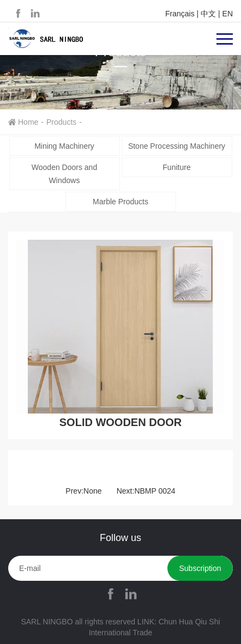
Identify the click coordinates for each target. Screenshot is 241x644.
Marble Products (120, 202)
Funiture (176, 167)
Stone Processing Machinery (177, 146)
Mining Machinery (64, 146)
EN (228, 14)
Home (28, 122)
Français (180, 14)
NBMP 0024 (155, 491)
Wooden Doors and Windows (64, 174)
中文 (208, 14)
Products (61, 122)
